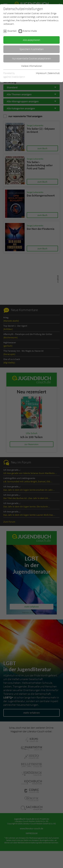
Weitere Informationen (32, 66)
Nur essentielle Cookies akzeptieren (32, 58)
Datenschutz (54, 73)
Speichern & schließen (32, 49)
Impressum (41, 73)
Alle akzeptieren (32, 40)
